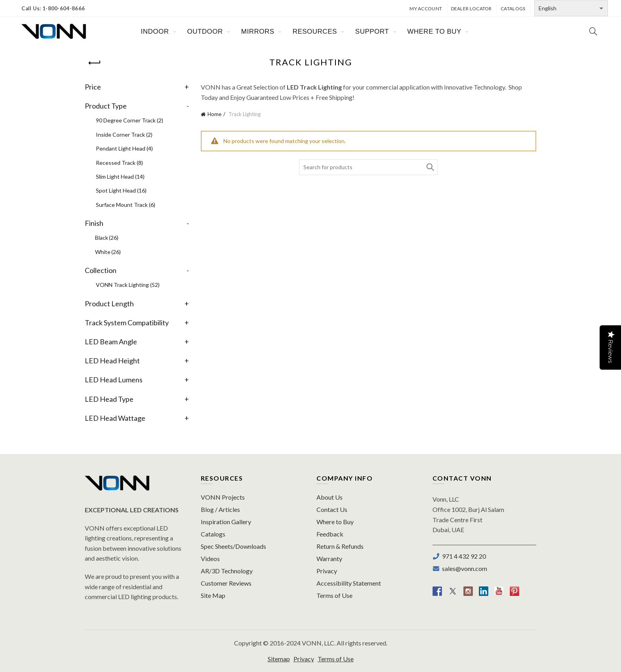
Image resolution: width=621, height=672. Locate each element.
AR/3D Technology (227, 571)
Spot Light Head (121, 190)
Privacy (327, 571)
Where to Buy (335, 522)
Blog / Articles (220, 509)
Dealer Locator (471, 9)
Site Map (213, 595)
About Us (330, 497)
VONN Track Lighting (128, 285)
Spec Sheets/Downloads (233, 546)
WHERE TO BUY (434, 32)
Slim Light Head (120, 177)
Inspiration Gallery (226, 522)
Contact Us (332, 509)
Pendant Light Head (124, 148)
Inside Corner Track (124, 135)
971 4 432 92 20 (463, 556)
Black (107, 238)
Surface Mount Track (126, 205)
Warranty (329, 558)
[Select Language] (571, 8)
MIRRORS (258, 32)
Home (214, 114)
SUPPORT (372, 32)
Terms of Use (334, 595)
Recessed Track (119, 163)
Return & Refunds (340, 546)
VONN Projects (223, 497)
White (108, 252)
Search (430, 167)
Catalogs (513, 9)
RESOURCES (315, 32)
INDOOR (155, 32)
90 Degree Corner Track (130, 120)
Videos (210, 558)
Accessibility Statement (349, 583)
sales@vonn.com (463, 568)
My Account (426, 9)
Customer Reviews (226, 583)
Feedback (330, 534)
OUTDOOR (205, 32)
